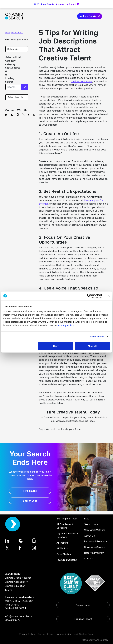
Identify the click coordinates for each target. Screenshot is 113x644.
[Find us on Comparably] (12, 115)
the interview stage (82, 81)
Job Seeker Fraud (84, 634)
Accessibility (64, 634)
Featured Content (67, 560)
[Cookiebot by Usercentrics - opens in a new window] (89, 296)
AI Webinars (63, 548)
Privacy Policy (27, 634)
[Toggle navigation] (106, 16)
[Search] (25, 87)
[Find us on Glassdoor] (18, 115)
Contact (89, 559)
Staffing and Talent (67, 519)
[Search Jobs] (30, 501)
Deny (56, 346)
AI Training (62, 543)
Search (9, 82)
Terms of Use (45, 634)
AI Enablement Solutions (65, 526)
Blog (87, 519)
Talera (8, 590)
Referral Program (94, 553)
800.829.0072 (12, 620)
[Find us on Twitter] (23, 115)
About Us (89, 536)
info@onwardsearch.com (19, 616)
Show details (97, 337)
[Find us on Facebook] (29, 115)
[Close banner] (109, 296)
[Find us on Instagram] (34, 115)
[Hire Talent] (30, 491)
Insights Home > (14, 32)
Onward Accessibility (16, 582)
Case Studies (64, 554)
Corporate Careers (95, 547)
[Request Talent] (83, 619)
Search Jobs (91, 524)
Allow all (92, 346)
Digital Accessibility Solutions (67, 535)
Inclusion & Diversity (95, 541)
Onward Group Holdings (18, 578)
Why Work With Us (95, 530)
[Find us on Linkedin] (6, 115)
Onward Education (15, 586)
